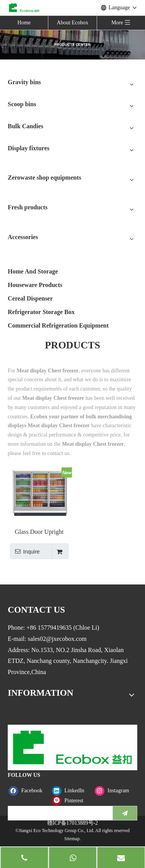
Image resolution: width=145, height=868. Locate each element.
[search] (59, 813)
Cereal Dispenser (30, 298)
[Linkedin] (72, 791)
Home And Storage (33, 271)
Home (24, 23)
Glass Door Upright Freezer (39, 532)
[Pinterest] (72, 801)
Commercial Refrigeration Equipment (58, 325)
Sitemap (72, 839)
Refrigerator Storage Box (41, 312)
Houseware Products (35, 285)
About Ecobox (72, 23)
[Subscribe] (125, 813)
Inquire (25, 551)
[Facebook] (28, 791)
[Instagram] (115, 791)
